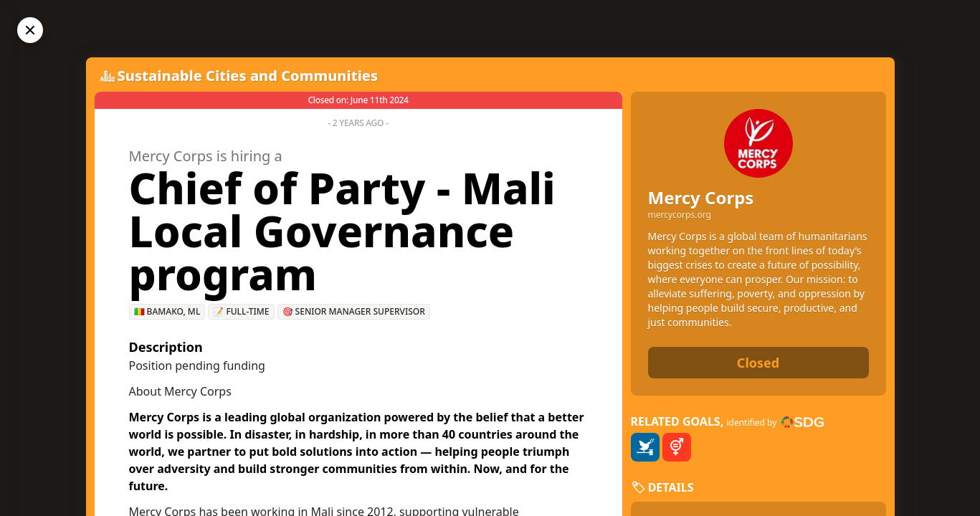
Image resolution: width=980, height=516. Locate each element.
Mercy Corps (701, 197)
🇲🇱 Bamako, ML (167, 311)
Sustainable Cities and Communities (248, 76)
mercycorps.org (680, 215)
